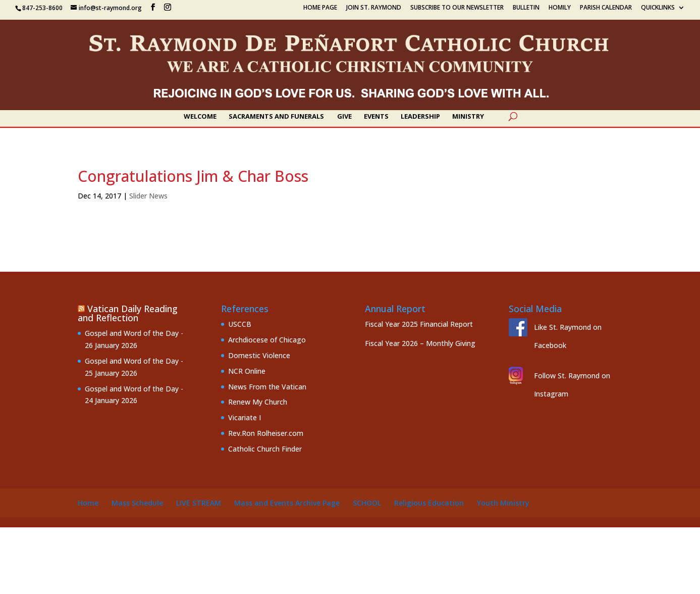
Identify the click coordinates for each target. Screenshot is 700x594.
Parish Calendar (606, 8)
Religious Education (429, 503)
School (367, 503)
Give (344, 117)
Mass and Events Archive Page (287, 503)
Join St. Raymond (374, 8)
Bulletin (526, 8)
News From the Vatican (267, 387)
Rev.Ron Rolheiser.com (266, 433)
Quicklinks (658, 8)
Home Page (320, 8)
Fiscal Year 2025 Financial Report (419, 324)
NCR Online (247, 371)
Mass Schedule (137, 503)
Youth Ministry (503, 503)
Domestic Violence (259, 355)
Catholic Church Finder (265, 449)
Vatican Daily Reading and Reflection (128, 313)
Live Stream (199, 503)
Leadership (420, 117)
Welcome (200, 117)
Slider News (148, 196)
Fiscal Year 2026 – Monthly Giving (420, 343)
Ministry (468, 117)
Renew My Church (258, 402)
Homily (560, 8)
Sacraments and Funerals (276, 117)
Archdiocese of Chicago (267, 340)
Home (88, 503)
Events (376, 117)
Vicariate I (245, 417)
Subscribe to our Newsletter (457, 8)
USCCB (240, 324)
